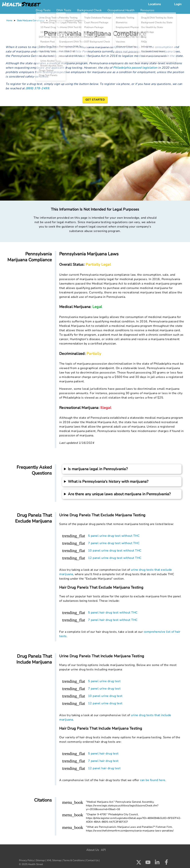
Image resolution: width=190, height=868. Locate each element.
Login (178, 4)
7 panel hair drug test (103, 761)
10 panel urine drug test (105, 696)
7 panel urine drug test (104, 689)
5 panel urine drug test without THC (114, 536)
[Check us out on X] (139, 863)
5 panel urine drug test (104, 681)
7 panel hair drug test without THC (113, 620)
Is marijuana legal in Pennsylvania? (98, 469)
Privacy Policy (26, 860)
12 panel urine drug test (105, 703)
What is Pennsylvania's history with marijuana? (108, 482)
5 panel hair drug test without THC (113, 613)
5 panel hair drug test (103, 754)
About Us (93, 850)
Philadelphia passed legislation (135, 68)
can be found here (153, 780)
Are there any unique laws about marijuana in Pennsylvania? (119, 494)
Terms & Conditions (74, 860)
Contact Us (92, 860)
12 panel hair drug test (104, 768)
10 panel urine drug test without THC (115, 551)
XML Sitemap (54, 860)
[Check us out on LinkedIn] (157, 863)
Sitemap (40, 860)
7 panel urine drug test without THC (114, 543)
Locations (154, 4)
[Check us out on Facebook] (166, 863)
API (103, 850)
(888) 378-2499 (37, 88)
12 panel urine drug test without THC (115, 558)
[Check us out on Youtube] (148, 863)
